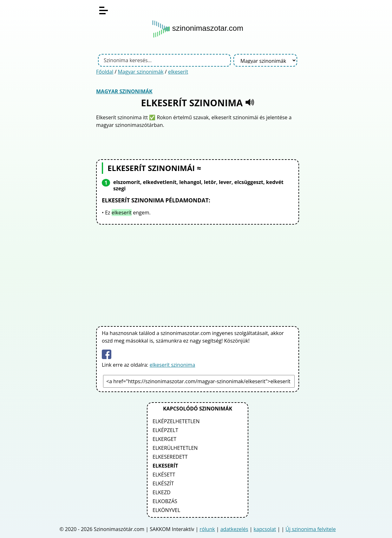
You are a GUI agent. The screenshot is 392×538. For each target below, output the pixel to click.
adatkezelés (234, 529)
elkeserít (178, 72)
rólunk (207, 529)
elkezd (162, 492)
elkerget (164, 439)
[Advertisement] (198, 274)
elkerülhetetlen (175, 448)
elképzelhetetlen (176, 421)
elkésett (164, 475)
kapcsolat (265, 529)
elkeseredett (170, 457)
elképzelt (165, 430)
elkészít (163, 483)
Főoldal (105, 72)
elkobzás (165, 501)
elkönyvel (166, 510)
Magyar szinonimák (140, 72)
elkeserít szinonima (173, 365)
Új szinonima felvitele (310, 529)
